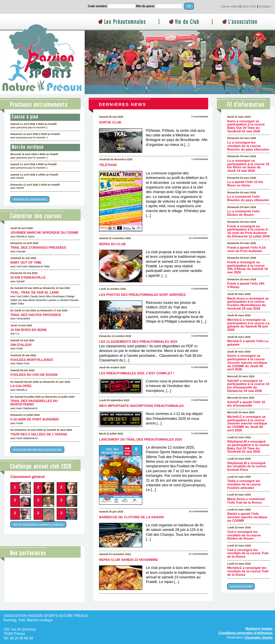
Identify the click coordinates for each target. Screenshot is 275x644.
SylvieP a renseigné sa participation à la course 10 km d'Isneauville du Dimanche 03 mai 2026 (248, 386)
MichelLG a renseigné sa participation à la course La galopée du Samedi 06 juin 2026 (248, 325)
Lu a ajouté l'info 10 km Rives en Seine (245, 184)
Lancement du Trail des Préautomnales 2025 (141, 439)
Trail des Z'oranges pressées (38, 247)
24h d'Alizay (21, 345)
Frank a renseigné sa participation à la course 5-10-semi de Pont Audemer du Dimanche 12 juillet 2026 (249, 231)
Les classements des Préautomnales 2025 (138, 342)
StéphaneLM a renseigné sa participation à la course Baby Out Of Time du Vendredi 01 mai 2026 (248, 446)
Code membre (97, 6)
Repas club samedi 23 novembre (128, 560)
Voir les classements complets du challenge (38, 525)
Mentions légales (259, 628)
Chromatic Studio (259, 637)
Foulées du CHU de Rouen (34, 375)
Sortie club (110, 122)
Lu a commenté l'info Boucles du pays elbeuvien (248, 198)
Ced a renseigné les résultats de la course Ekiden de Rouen (244, 535)
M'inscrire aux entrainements (30, 199)
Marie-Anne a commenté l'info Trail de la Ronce (246, 501)
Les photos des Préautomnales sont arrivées (142, 295)
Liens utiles (230, 6)
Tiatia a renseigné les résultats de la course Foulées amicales (244, 484)
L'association (243, 22)
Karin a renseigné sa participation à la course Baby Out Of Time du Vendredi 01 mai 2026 (246, 126)
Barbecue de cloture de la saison (131, 517)
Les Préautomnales (125, 22)
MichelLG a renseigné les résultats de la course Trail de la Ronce (248, 571)
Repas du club (112, 244)
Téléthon (108, 165)
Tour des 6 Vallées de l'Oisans (39, 434)
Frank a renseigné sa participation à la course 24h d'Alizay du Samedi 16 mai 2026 (248, 267)
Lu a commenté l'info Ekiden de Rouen (243, 213)
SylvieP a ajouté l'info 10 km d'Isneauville (246, 404)
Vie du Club (187, 22)
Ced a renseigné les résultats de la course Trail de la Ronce (248, 553)
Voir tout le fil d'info (241, 586)
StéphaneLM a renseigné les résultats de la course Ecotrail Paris (247, 466)
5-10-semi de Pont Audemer (35, 419)
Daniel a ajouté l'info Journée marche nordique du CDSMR (247, 517)
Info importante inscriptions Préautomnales (141, 406)
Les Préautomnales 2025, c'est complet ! (137, 373)
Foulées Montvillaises (32, 360)
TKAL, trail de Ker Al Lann (35, 292)
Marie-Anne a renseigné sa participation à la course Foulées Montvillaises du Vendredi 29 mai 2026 (248, 303)
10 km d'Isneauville (28, 277)
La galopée (21, 386)
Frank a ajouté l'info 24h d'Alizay (246, 285)
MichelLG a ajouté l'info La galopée (248, 343)
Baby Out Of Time (26, 262)
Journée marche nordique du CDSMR (44, 233)
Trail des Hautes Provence (36, 315)
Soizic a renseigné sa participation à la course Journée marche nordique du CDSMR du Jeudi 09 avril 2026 (247, 362)
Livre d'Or (249, 6)
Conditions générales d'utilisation (245, 633)
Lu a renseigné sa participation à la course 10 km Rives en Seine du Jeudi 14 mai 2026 (248, 166)
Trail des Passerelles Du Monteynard (34, 403)
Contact (265, 6)
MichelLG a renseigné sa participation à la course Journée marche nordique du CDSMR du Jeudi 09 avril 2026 (247, 423)
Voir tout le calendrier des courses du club (37, 449)
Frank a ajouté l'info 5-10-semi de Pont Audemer (247, 249)
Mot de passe (145, 6)
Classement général (28, 477)
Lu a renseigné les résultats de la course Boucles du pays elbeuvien (248, 146)
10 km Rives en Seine (29, 330)
